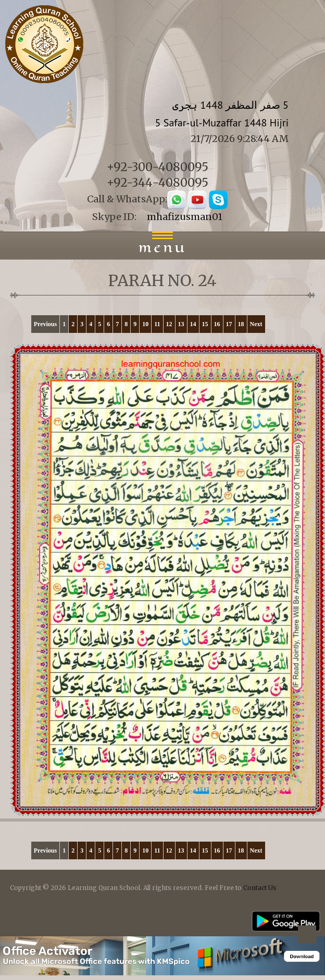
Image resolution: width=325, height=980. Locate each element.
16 (217, 324)
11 (157, 324)
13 (181, 324)
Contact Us (260, 888)
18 (241, 324)
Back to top (307, 936)
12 (169, 324)
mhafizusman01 (185, 217)
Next (256, 324)
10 (145, 324)
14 (193, 324)
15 (205, 324)
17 (229, 324)
